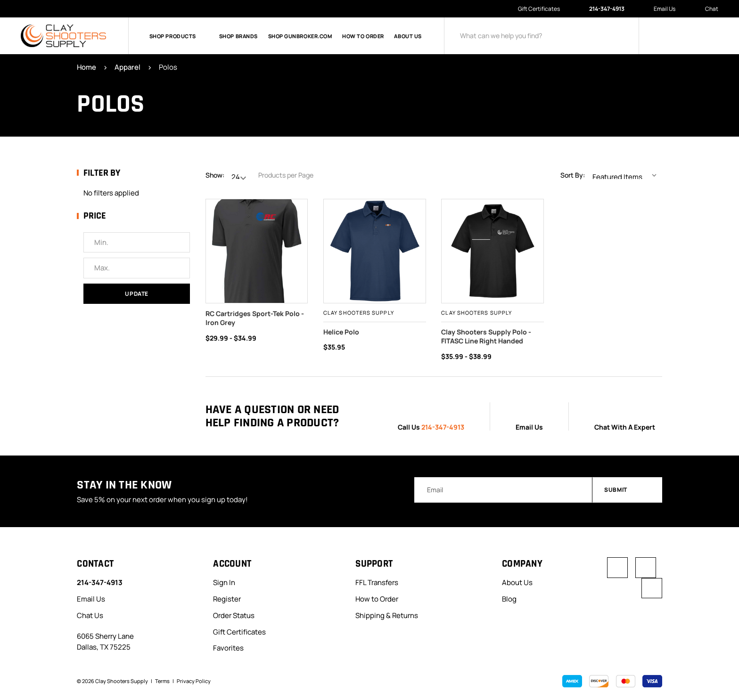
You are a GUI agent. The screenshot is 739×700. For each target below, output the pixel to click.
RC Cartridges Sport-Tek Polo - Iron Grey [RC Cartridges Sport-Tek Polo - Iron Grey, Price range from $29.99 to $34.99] (255, 318)
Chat (707, 9)
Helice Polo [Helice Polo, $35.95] (341, 332)
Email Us (660, 9)
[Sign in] (665, 36)
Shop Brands (238, 36)
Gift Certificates (539, 9)
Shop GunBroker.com (300, 36)
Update (137, 294)
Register (227, 598)
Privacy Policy (194, 681)
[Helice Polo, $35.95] (375, 251)
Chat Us (90, 615)
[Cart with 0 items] (711, 36)
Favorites (228, 648)
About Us (408, 36)
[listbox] (627, 175)
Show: (215, 175)
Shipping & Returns (387, 615)
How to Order (363, 36)
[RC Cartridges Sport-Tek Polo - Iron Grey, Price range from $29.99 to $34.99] (257, 251)
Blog (509, 598)
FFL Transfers (377, 582)
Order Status (234, 615)
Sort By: (573, 175)
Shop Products (179, 36)
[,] (493, 251)
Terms (162, 681)
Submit (628, 490)
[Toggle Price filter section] (133, 216)
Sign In (224, 582)
